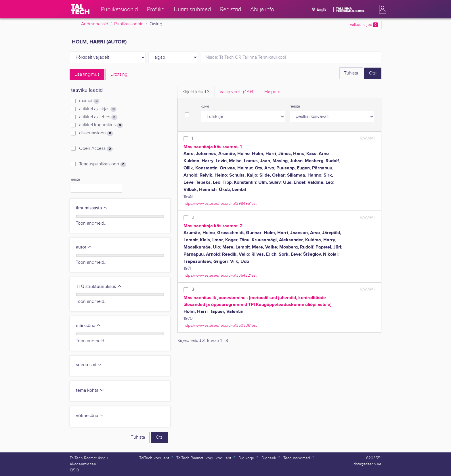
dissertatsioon (96, 133)
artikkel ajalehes (98, 117)
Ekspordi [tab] (273, 92)
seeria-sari (89, 365)
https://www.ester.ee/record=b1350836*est (220, 325)
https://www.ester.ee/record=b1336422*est (220, 275)
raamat (89, 101)
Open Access (96, 149)
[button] (381, 9)
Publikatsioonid (129, 24)
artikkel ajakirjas (98, 109)
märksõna (88, 326)
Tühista (351, 73)
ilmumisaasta (92, 208)
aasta (76, 179)
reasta (295, 106)
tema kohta (90, 390)
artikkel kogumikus (101, 125)
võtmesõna (90, 416)
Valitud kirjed (364, 25)
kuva (205, 106)
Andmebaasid (95, 24)
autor (84, 247)
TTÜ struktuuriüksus (99, 287)
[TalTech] (80, 9)
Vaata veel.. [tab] (237, 92)
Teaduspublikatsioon (103, 164)
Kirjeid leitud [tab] (196, 92)
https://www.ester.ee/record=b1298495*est (220, 203)
